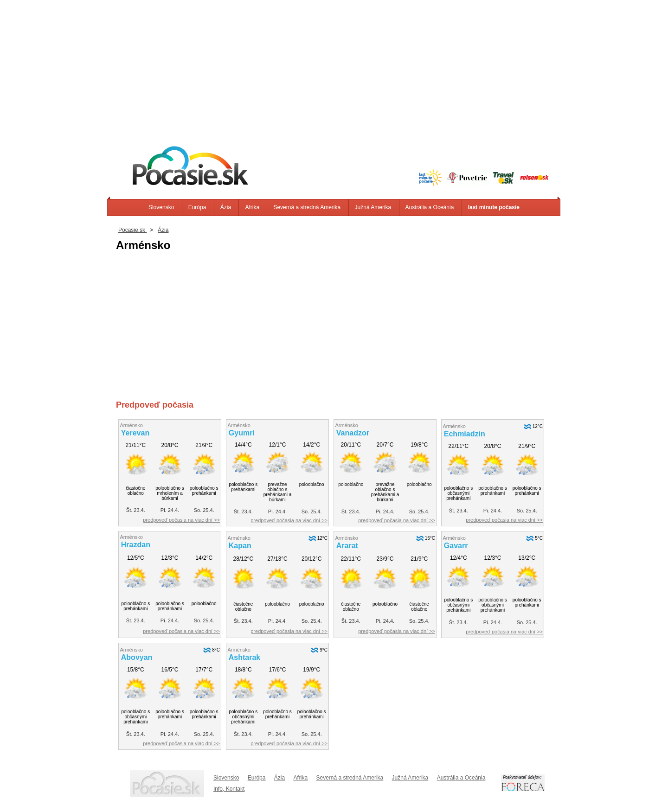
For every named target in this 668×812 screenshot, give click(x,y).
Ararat (347, 546)
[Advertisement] (334, 65)
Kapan (240, 546)
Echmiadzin (465, 434)
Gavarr (456, 546)
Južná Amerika (373, 207)
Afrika (252, 207)
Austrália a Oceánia (430, 207)
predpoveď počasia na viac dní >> (181, 520)
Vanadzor (353, 433)
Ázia (226, 207)
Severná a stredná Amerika (307, 207)
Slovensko (161, 207)
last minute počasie (494, 207)
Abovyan (137, 657)
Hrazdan (136, 545)
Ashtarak (244, 657)
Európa (197, 207)
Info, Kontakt (229, 789)
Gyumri (242, 433)
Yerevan (135, 433)
